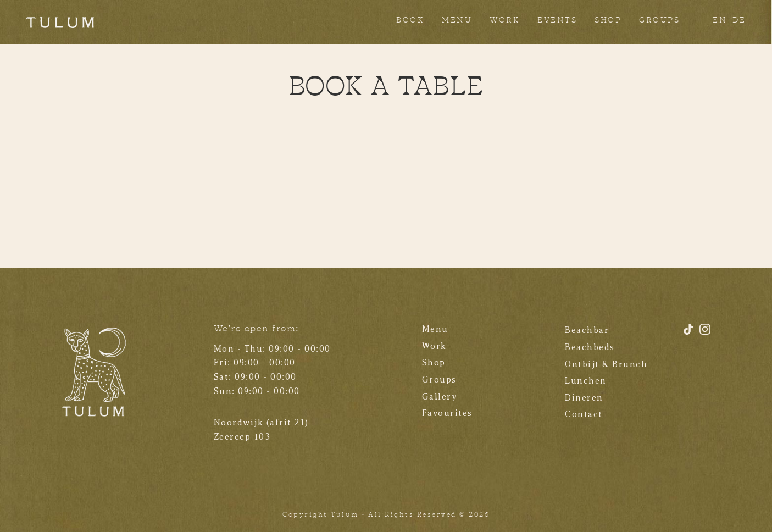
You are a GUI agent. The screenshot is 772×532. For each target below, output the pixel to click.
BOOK (410, 20)
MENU (457, 20)
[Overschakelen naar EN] (720, 22)
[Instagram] (705, 333)
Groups (439, 380)
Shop (434, 363)
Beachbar (587, 330)
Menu (435, 329)
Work (434, 346)
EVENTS (557, 20)
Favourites (447, 413)
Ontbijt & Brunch (606, 364)
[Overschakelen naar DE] (739, 22)
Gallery (440, 397)
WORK (505, 20)
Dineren (584, 398)
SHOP (608, 20)
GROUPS (659, 20)
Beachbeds (590, 347)
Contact (584, 414)
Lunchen (586, 381)
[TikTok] (690, 333)
